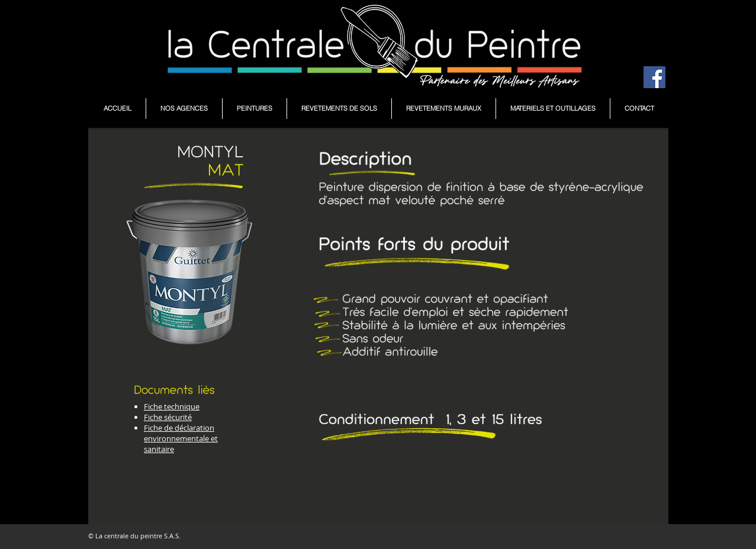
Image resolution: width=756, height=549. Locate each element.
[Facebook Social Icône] (654, 77)
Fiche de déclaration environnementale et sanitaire (181, 438)
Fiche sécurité (168, 417)
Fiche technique (172, 406)
